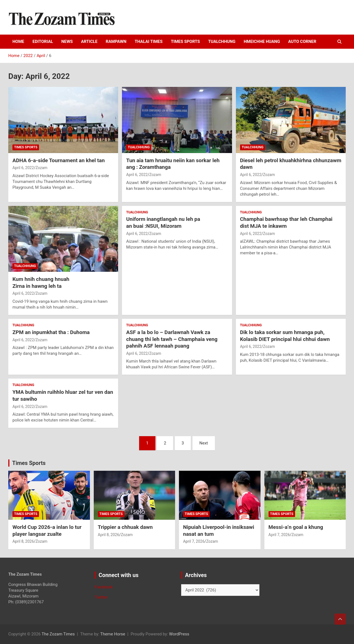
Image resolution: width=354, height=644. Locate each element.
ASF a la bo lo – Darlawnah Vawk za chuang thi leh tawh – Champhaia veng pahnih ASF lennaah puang (172, 339)
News (67, 42)
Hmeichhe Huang (262, 42)
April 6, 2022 (23, 168)
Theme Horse (113, 634)
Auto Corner (302, 42)
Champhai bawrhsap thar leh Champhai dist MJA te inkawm (286, 223)
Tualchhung (222, 42)
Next (204, 443)
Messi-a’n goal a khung (296, 527)
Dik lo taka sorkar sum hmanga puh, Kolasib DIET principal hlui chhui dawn (285, 336)
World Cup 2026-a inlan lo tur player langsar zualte (47, 531)
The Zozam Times (58, 634)
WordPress (179, 634)
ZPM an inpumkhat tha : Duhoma (51, 332)
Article (89, 42)
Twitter (101, 597)
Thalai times (149, 42)
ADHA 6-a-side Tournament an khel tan (59, 160)
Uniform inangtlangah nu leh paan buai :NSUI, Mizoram (163, 223)
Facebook (104, 587)
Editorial (43, 42)
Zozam (41, 168)
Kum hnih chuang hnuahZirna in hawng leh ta (41, 283)
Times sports (185, 42)
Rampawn (116, 42)
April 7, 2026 (194, 541)
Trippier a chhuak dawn (125, 527)
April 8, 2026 (23, 541)
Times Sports (29, 463)
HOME (18, 42)
